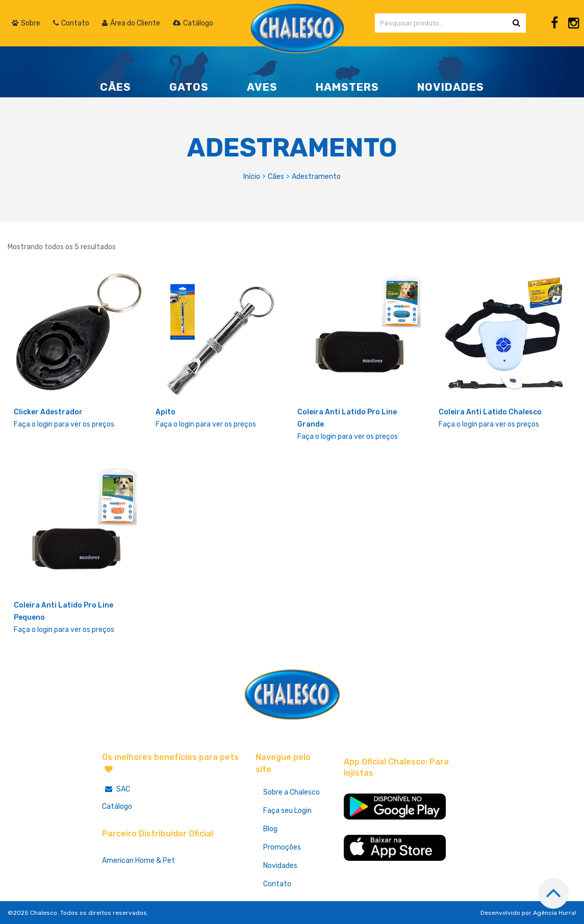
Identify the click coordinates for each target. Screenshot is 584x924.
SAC (116, 789)
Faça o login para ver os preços (64, 424)
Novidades (280, 866)
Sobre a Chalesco (291, 792)
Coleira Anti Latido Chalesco (490, 412)
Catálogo (117, 807)
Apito (166, 412)
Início (252, 177)
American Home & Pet (138, 861)
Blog (270, 829)
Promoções (282, 847)
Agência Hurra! (555, 913)
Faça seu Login (287, 811)
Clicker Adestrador (48, 412)
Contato (277, 884)
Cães (276, 177)
